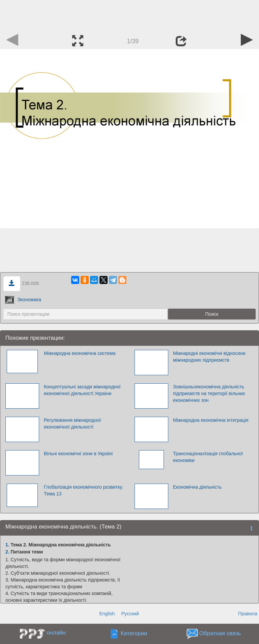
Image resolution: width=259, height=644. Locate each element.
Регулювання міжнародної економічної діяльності (72, 423)
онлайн (56, 633)
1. (7, 545)
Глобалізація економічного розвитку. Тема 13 (83, 490)
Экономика (23, 300)
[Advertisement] (129, 15)
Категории (134, 634)
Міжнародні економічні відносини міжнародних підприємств (209, 357)
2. (7, 552)
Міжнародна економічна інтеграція (211, 420)
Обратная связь (220, 634)
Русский (130, 614)
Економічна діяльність (197, 487)
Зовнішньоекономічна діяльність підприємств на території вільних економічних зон (209, 393)
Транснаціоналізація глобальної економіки (208, 457)
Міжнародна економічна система (80, 353)
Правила (248, 614)
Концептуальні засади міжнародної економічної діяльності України (82, 390)
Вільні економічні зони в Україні (78, 454)
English (107, 614)
